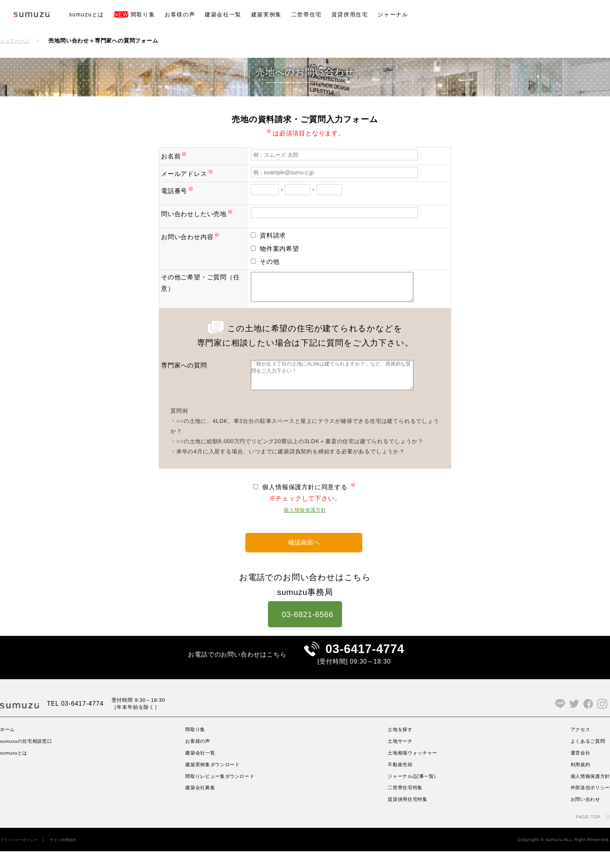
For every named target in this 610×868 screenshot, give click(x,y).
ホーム (9, 746)
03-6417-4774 (365, 662)
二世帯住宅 (307, 14)
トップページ (17, 41)
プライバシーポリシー (23, 856)
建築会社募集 (200, 804)
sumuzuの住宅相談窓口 (31, 758)
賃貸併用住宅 (350, 14)
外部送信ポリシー (587, 804)
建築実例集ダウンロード (215, 781)
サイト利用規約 (74, 856)
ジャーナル (393, 14)
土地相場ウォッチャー (414, 769)
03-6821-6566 (305, 624)
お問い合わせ (581, 816)
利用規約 (575, 781)
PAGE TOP (585, 833)
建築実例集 (266, 14)
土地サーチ (399, 758)
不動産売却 (399, 781)
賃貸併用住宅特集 (408, 816)
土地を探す (399, 746)
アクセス (575, 746)
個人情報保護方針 (305, 521)
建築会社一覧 (223, 14)
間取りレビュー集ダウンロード (223, 792)
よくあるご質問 (584, 758)
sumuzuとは (87, 14)
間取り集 (134, 14)
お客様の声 (180, 14)
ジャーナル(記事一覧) (413, 792)
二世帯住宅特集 (405, 804)
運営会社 (575, 769)
